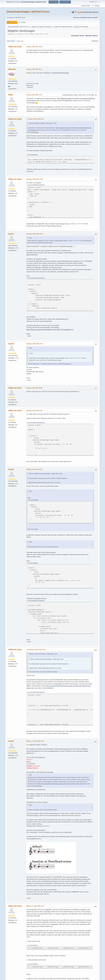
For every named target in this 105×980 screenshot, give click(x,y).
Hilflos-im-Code (15, 47)
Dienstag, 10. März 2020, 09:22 (37, 650)
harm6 (11, 234)
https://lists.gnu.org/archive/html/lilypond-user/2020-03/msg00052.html (50, 330)
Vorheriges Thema (77, 36)
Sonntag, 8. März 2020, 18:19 (35, 234)
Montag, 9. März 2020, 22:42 (34, 469)
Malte (11, 95)
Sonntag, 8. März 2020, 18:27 (35, 344)
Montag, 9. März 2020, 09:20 (34, 388)
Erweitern (41, 185)
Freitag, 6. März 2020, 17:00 (34, 95)
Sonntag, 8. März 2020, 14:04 (35, 179)
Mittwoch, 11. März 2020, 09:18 (35, 906)
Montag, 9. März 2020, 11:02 (34, 411)
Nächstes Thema (91, 36)
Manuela (12, 69)
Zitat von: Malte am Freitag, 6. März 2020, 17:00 (43, 123)
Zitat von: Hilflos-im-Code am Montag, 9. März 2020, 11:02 (46, 474)
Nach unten (11, 41)
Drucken (95, 41)
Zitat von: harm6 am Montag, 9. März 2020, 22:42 (43, 654)
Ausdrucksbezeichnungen (60, 73)
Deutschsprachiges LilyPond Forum (28, 12)
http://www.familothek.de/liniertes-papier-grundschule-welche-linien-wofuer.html (62, 784)
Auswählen (34, 155)
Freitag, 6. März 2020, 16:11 (34, 69)
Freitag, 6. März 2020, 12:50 (34, 47)
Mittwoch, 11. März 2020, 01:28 (35, 741)
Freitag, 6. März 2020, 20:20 (36, 119)
